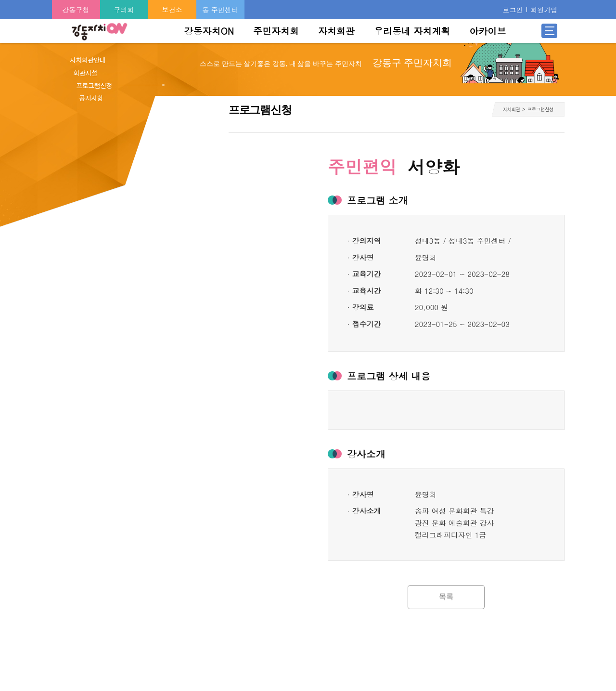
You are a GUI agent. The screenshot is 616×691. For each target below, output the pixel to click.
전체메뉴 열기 (550, 31)
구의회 (124, 10)
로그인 (513, 10)
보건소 (172, 10)
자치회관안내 (88, 60)
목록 (446, 597)
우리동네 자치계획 (412, 31)
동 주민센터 (220, 10)
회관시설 (86, 73)
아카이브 (488, 31)
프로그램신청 (95, 85)
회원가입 (544, 10)
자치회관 (336, 31)
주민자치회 (276, 31)
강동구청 (76, 10)
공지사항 (91, 98)
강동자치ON (209, 31)
